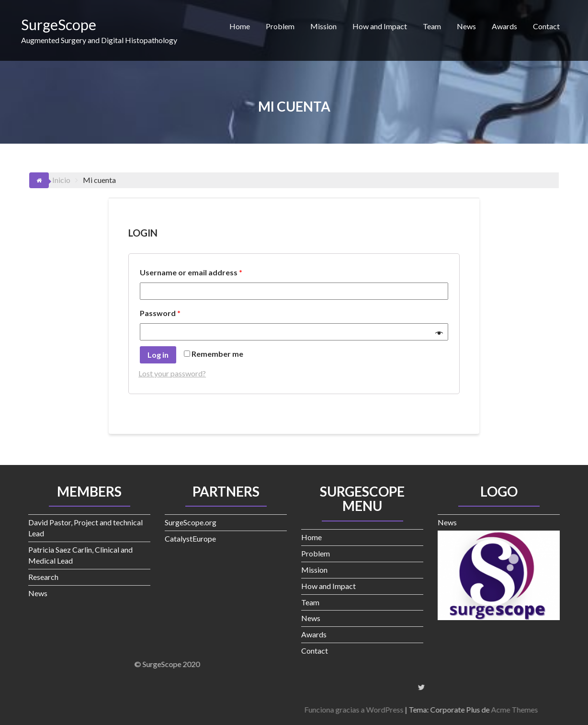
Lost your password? (172, 373)
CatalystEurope (190, 538)
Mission (323, 26)
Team (432, 26)
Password (160, 313)
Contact (546, 26)
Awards (504, 26)
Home (240, 26)
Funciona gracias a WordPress (492, 709)
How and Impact (380, 26)
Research (43, 577)
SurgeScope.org (191, 522)
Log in (158, 355)
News (466, 26)
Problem (280, 26)
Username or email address (191, 272)
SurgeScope (59, 24)
